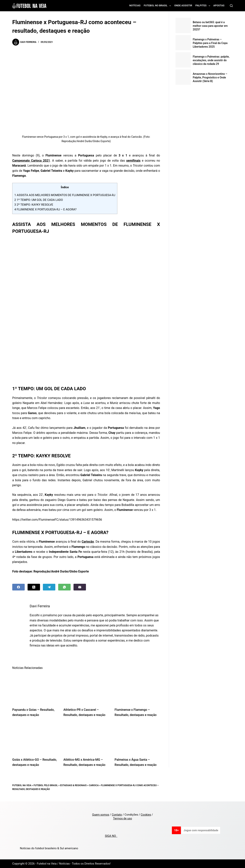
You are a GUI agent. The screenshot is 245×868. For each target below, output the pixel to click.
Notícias (135, 5)
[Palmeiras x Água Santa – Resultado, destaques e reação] (137, 738)
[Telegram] (49, 587)
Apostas (219, 5)
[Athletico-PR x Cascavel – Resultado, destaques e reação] (86, 688)
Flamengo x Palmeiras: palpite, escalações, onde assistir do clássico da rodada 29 (211, 60)
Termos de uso (122, 818)
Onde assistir (183, 5)
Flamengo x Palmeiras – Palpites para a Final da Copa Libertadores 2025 (210, 43)
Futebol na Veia (22, 785)
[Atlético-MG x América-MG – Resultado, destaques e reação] (86, 738)
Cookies (146, 815)
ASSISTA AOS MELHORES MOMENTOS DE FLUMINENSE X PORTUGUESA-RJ (65, 195)
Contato (117, 815)
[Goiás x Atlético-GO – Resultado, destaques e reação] (35, 738)
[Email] (80, 587)
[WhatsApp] (64, 587)
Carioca (94, 785)
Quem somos (101, 815)
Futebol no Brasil (158, 6)
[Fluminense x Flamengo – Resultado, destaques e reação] (137, 688)
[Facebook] (18, 587)
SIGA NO (111, 836)
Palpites (204, 6)
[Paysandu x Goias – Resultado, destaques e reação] (35, 688)
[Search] (231, 6)
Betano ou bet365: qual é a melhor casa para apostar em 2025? (210, 26)
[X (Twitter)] (34, 587)
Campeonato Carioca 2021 (31, 161)
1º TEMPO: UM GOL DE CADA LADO (39, 200)
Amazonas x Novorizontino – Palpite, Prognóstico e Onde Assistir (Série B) (210, 77)
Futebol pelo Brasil (46, 785)
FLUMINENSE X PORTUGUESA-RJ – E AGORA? (45, 209)
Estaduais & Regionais (73, 785)
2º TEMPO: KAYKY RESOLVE (34, 205)
